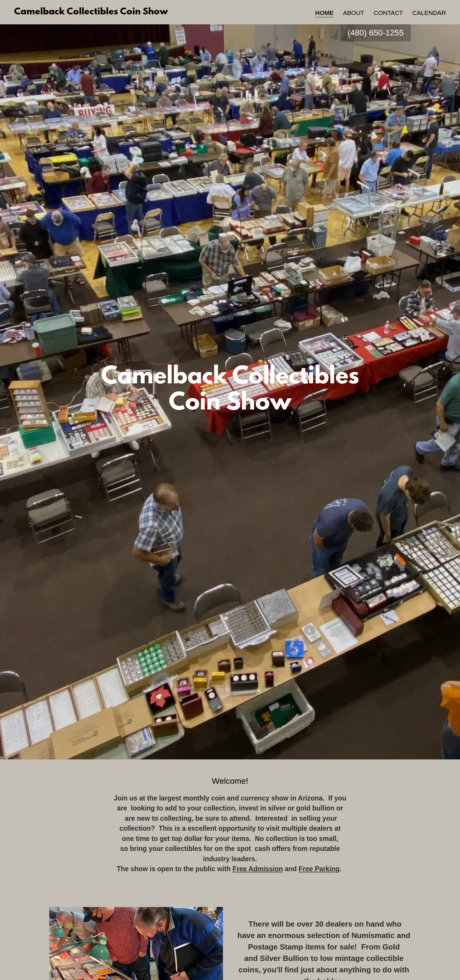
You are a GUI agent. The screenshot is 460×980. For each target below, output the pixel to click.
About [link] (354, 13)
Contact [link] (388, 13)
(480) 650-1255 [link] (376, 33)
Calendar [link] (429, 13)
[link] (91, 12)
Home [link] (324, 13)
